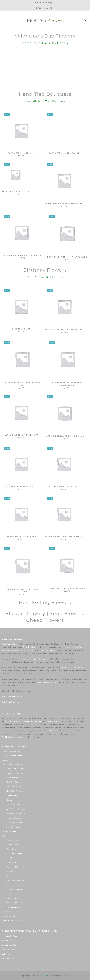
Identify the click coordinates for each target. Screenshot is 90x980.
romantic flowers (27, 650)
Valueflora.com (13, 849)
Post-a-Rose (12, 840)
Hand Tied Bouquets (12, 756)
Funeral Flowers (14, 818)
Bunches (8, 721)
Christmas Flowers (15, 777)
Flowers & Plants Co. (16, 889)
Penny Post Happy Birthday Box (67, 589)
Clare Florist (12, 894)
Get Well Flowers (14, 782)
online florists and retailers (36, 659)
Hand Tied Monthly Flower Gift (22, 256)
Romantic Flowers (15, 773)
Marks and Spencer (32, 721)
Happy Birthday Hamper (21, 536)
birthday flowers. (47, 650)
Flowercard (12, 871)
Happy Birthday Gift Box (21, 487)
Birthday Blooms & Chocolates (65, 331)
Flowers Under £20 (11, 751)
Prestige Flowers (14, 853)
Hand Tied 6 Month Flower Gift (65, 205)
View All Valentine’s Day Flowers (45, 43)
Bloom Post (12, 898)
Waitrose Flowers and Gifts (19, 867)
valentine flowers (10, 650)
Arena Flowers (52, 721)
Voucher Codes (9, 949)
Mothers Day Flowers (16, 813)
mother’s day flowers (75, 647)
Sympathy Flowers (15, 822)
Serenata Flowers (14, 907)
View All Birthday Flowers (45, 277)
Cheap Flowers (9, 831)
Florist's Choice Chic (21, 153)
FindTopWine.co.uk (11, 702)
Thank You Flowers (15, 804)
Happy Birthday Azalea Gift (21, 435)
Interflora (18, 721)
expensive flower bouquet (73, 667)
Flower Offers (8, 940)
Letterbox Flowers (11, 921)
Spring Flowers (13, 827)
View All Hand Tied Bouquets (45, 101)
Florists (6, 836)
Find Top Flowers (10, 644)
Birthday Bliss (21, 329)
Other (9, 800)
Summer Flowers (14, 795)
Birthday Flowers (14, 786)
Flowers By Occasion (12, 765)
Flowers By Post (10, 916)
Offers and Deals (10, 945)
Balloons (6, 912)
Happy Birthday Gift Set (64, 487)
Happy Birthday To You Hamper (64, 537)
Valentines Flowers (15, 768)
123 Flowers (12, 862)
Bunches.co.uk (13, 885)
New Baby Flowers (15, 791)
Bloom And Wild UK (15, 880)
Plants (5, 760)
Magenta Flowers (14, 876)
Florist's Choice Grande (64, 153)
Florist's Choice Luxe (21, 203)
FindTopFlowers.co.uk (48, 682)
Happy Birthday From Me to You (65, 437)
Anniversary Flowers (16, 809)
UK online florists (31, 647)
